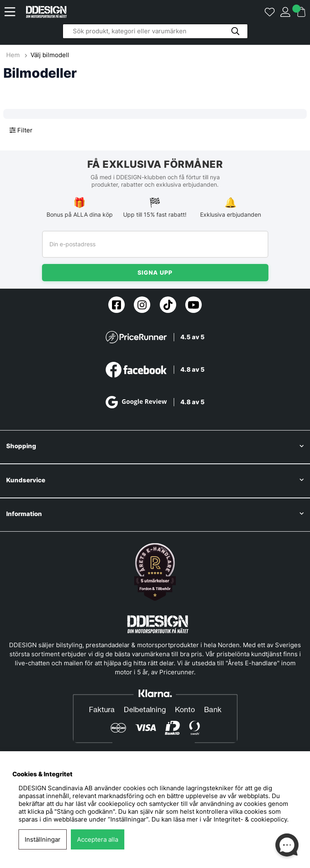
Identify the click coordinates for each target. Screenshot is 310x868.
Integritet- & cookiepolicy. (251, 819)
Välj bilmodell (50, 55)
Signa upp (155, 272)
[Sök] (155, 31)
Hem (14, 55)
